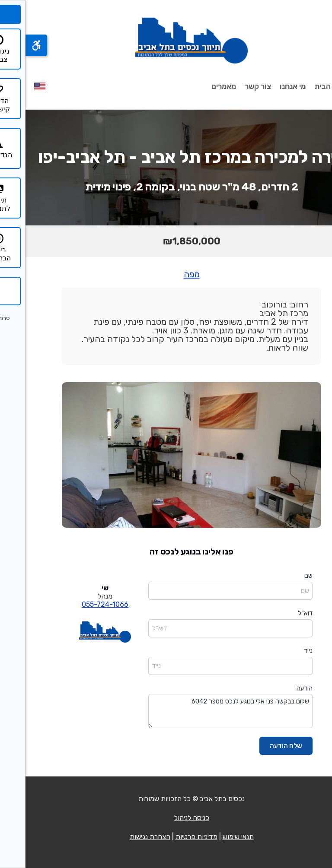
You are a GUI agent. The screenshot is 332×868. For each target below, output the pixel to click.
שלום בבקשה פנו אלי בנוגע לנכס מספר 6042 (205, 711)
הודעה (279, 688)
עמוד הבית (306, 86)
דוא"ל (280, 613)
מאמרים (198, 86)
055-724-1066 (80, 604)
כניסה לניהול (166, 818)
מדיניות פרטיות (171, 837)
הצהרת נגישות (124, 837)
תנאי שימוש (213, 837)
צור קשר (232, 86)
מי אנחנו (267, 86)
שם (283, 576)
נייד (283, 651)
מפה (166, 274)
